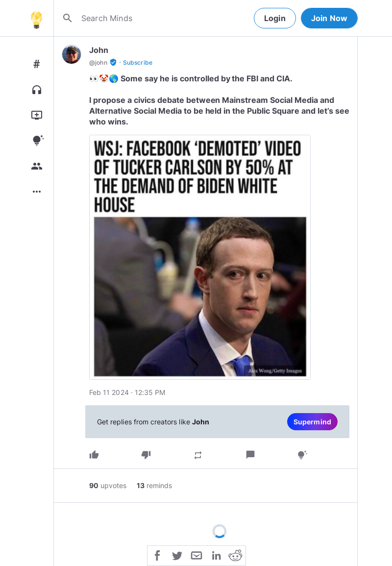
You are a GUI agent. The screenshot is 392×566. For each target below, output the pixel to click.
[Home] (36, 18)
